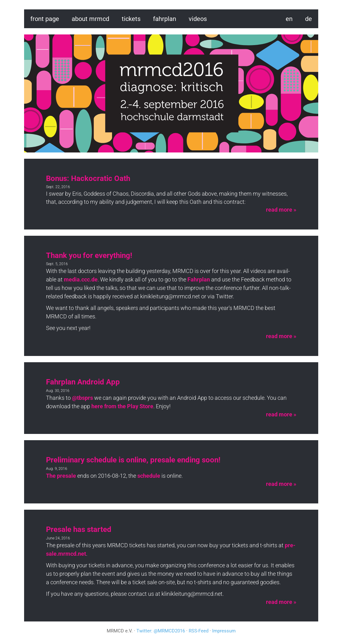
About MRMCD (90, 19)
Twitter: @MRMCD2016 (161, 631)
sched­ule (149, 476)
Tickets (131, 19)
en (289, 19)
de (309, 19)
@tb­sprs (82, 398)
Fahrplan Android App (83, 382)
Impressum (224, 631)
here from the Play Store (122, 406)
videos (198, 19)
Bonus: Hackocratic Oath (88, 178)
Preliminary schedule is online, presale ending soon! (133, 460)
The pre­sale (61, 476)
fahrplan (165, 19)
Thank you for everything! (89, 255)
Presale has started (79, 529)
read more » (281, 210)
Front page (45, 19)
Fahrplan (199, 279)
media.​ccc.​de (81, 279)
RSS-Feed (199, 631)
